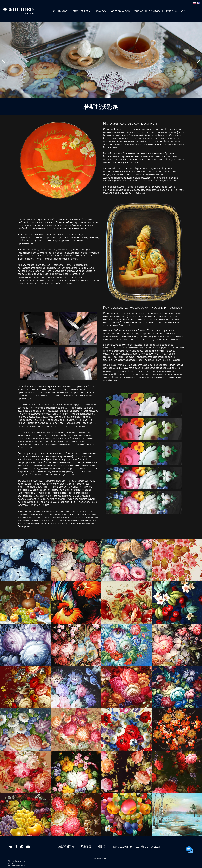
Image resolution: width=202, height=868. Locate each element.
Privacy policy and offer (16, 861)
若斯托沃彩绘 (61, 11)
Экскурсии (101, 11)
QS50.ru (106, 859)
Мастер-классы (121, 11)
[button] (3, 60)
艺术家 (75, 11)
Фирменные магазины (149, 11)
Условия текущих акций (17, 866)
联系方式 (171, 11)
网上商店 (86, 11)
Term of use (12, 863)
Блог (182, 11)
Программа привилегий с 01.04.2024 (136, 846)
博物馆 (101, 846)
